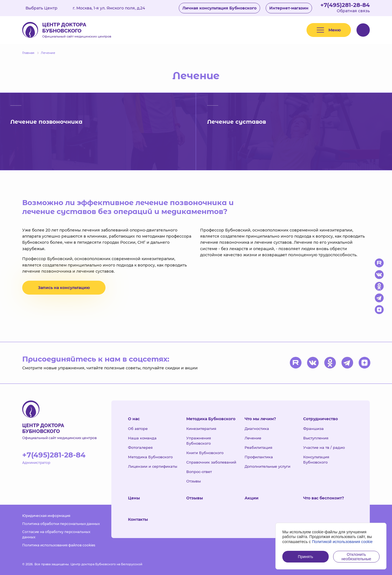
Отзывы (194, 481)
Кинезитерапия (201, 429)
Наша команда (142, 438)
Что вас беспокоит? (324, 498)
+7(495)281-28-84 (345, 5)
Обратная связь (353, 11)
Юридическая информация (46, 516)
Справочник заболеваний (211, 462)
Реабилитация (258, 447)
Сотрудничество (321, 419)
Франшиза (313, 429)
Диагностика (257, 429)
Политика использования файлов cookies (59, 545)
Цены (134, 498)
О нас (134, 419)
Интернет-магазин (289, 8)
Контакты (138, 519)
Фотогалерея (140, 447)
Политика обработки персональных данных (61, 524)
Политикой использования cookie (342, 542)
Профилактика (259, 457)
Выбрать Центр (46, 8)
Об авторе (138, 429)
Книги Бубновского (205, 453)
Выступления (316, 438)
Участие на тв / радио (324, 447)
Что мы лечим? (260, 419)
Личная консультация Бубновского (219, 8)
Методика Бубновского (150, 457)
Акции (252, 498)
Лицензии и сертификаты (153, 466)
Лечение (253, 438)
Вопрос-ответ (199, 472)
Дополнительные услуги (267, 466)
